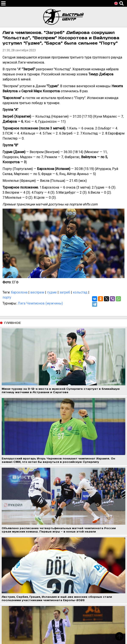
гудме (52, 292)
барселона (19, 292)
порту (7, 297)
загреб (65, 292)
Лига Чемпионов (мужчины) (40, 303)
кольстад (80, 292)
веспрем (37, 292)
